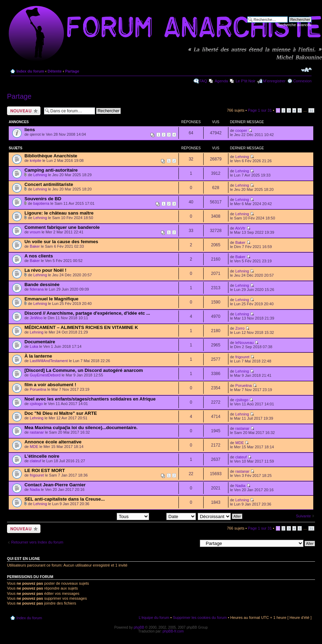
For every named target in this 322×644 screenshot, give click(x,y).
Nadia (35, 489)
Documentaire (40, 342)
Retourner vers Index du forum (37, 542)
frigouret (242, 357)
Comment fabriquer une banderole (62, 227)
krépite (35, 160)
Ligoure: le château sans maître (59, 213)
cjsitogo (36, 404)
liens (30, 130)
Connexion (302, 81)
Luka (34, 346)
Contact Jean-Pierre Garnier (55, 485)
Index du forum (30, 71)
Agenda (221, 81)
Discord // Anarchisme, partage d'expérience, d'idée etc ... (87, 313)
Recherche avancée (294, 25)
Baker (35, 246)
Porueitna (38, 389)
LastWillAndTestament (49, 361)
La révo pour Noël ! (45, 270)
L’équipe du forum (154, 617)
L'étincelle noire (42, 456)
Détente (54, 71)
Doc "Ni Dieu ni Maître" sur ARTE (61, 413)
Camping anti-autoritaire (51, 170)
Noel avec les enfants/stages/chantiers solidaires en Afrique (90, 399)
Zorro (240, 328)
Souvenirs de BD (43, 199)
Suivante (303, 516)
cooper (241, 130)
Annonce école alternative (53, 442)
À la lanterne (38, 356)
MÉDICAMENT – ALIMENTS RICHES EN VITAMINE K (81, 327)
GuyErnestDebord (45, 375)
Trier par (173, 516)
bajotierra (41, 203)
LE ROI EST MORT (45, 470)
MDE (34, 447)
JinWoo (36, 318)
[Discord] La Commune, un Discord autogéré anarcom (84, 370)
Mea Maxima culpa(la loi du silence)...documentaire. (81, 428)
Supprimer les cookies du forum (200, 617)
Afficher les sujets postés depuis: (104, 516)
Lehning (242, 157)
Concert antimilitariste (49, 184)
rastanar (37, 432)
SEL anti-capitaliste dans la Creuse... (65, 499)
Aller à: (191, 543)
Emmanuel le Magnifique (52, 299)
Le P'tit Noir (246, 81)
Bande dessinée (42, 284)
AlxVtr (240, 228)
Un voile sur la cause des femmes (61, 242)
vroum (35, 232)
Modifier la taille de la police (306, 70)
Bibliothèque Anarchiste (51, 156)
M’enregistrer (274, 81)
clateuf (35, 461)
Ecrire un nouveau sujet (24, 111)
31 (311, 110)
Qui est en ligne (24, 559)
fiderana (37, 289)
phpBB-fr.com (173, 631)
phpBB (139, 627)
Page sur (260, 110)
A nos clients (39, 256)
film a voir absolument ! (50, 385)
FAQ (203, 81)
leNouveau (245, 343)
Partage (72, 71)
